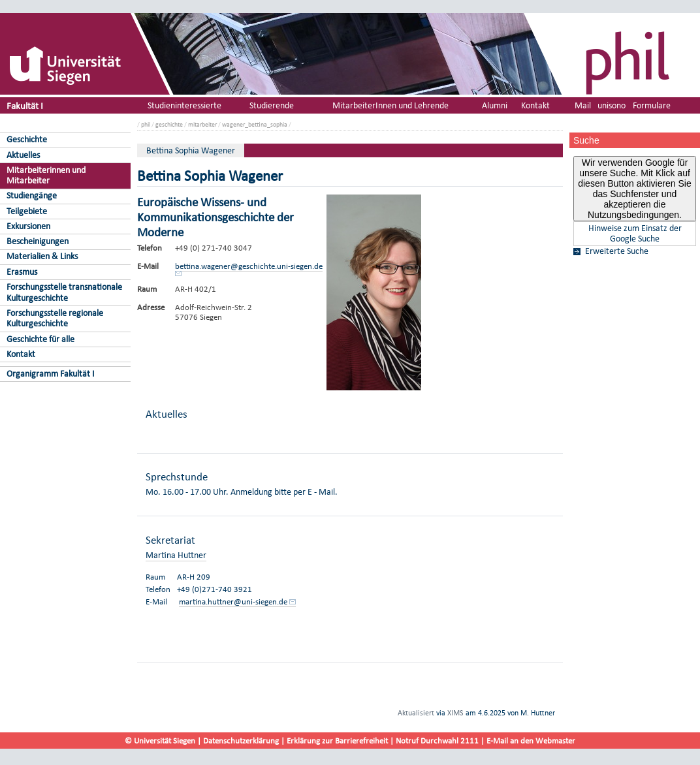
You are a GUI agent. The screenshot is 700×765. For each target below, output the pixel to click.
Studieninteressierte (184, 105)
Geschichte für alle (40, 339)
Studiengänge (32, 195)
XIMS (455, 713)
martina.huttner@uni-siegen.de (233, 601)
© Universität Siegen (160, 741)
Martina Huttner (176, 555)
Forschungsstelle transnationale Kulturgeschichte (64, 292)
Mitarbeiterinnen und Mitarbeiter (46, 176)
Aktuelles (23, 155)
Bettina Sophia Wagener (191, 150)
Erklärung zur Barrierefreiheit (337, 741)
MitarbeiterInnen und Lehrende (390, 105)
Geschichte (27, 139)
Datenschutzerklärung (241, 741)
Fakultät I (25, 105)
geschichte (169, 124)
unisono (612, 105)
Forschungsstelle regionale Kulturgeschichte (55, 319)
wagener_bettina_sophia (255, 124)
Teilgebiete (27, 211)
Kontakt (21, 354)
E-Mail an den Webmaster (531, 741)
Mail (583, 105)
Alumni (495, 105)
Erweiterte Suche (617, 251)
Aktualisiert (416, 713)
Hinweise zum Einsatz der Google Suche (635, 234)
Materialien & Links (42, 256)
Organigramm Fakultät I (51, 374)
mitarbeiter (202, 124)
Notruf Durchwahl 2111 (437, 741)
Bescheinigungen (38, 241)
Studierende (272, 105)
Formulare (652, 105)
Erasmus (22, 272)
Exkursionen (28, 226)
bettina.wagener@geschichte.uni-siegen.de (249, 266)
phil (146, 124)
